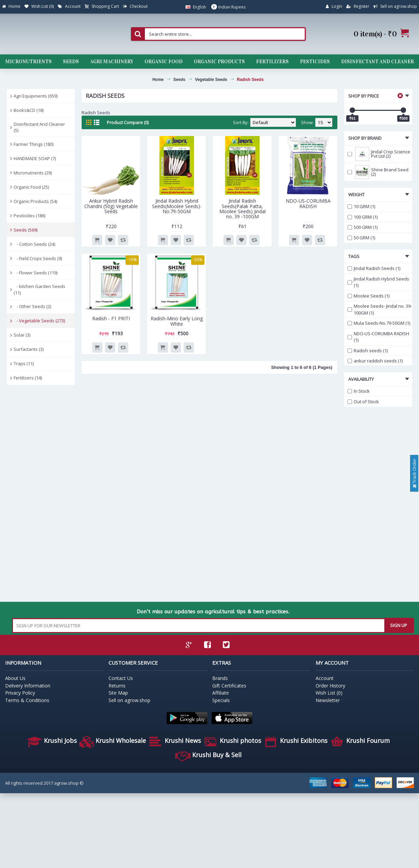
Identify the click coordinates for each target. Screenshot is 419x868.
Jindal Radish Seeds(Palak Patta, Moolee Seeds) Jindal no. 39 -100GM (242, 209)
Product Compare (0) (128, 122)
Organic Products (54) (35, 201)
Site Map (118, 693)
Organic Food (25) (31, 187)
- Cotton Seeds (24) (34, 244)
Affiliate (221, 693)
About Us (15, 678)
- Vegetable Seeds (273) (39, 321)
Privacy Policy (20, 693)
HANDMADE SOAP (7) (35, 158)
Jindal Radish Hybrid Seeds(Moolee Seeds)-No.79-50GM (177, 206)
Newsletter (328, 700)
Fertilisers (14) (28, 378)
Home (158, 80)
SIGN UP (399, 625)
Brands (220, 678)
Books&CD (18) (29, 110)
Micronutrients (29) (33, 173)
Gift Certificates (229, 686)
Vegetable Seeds (211, 80)
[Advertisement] (37, 494)
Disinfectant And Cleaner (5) (39, 127)
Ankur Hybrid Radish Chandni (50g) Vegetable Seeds (111, 206)
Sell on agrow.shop (129, 700)
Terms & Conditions (27, 700)
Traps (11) (24, 363)
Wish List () (329, 693)
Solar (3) (22, 335)
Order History (330, 686)
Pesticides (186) (29, 216)
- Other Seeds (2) (32, 306)
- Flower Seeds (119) (36, 273)
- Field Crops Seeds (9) (38, 258)
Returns (117, 686)
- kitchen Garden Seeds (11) (39, 289)
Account (325, 678)
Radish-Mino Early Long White (177, 321)
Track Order (414, 473)
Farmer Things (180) (33, 144)
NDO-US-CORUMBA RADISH (308, 203)
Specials (221, 700)
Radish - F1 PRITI (111, 318)
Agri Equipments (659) (36, 96)
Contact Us (121, 678)
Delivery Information (28, 686)
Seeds (179, 80)
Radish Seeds (250, 80)
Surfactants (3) (29, 349)
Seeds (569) (26, 230)
